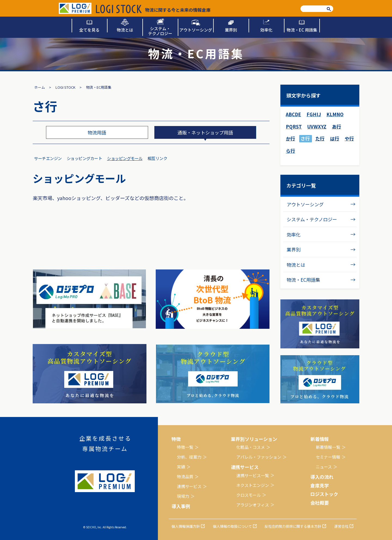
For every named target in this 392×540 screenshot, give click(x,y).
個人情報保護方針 (186, 526)
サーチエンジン (48, 158)
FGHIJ (314, 114)
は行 (335, 138)
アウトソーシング (305, 204)
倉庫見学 (320, 485)
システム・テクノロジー (312, 219)
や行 (349, 138)
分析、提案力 (189, 457)
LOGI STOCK (65, 87)
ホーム (40, 87)
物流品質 (185, 476)
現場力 (183, 496)
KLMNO (335, 114)
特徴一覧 (185, 447)
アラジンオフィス (253, 505)
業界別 (294, 249)
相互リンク (157, 158)
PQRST (294, 126)
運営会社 (341, 526)
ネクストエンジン (253, 485)
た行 (320, 138)
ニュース (324, 467)
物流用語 (97, 132)
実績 (181, 467)
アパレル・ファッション (259, 457)
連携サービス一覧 (253, 475)
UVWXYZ (317, 126)
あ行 (336, 126)
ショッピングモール (125, 158)
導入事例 (181, 506)
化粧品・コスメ (251, 447)
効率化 (294, 234)
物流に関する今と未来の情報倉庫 (153, 9)
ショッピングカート (85, 158)
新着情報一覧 (328, 447)
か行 (290, 138)
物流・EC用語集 (303, 280)
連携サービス (189, 486)
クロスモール (249, 495)
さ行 (305, 138)
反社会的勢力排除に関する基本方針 (293, 526)
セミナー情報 (328, 457)
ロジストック (324, 494)
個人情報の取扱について (232, 526)
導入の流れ (322, 477)
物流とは (296, 265)
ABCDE (293, 114)
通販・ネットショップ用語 (205, 132)
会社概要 (320, 503)
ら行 (290, 151)
